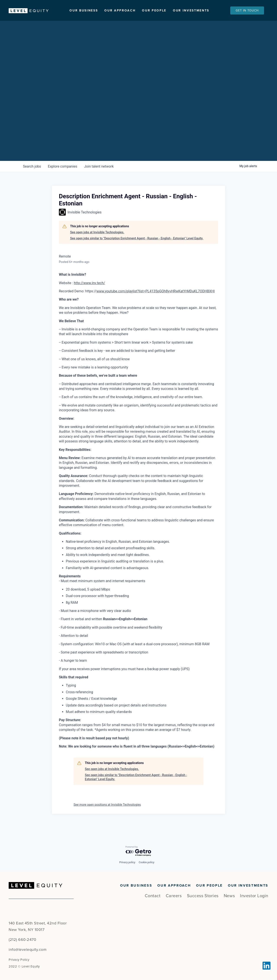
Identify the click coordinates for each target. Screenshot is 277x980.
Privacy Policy (19, 960)
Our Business (84, 10)
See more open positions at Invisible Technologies (107, 816)
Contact (153, 896)
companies (62, 178)
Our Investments (191, 10)
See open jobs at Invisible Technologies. (97, 244)
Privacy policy (127, 862)
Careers (174, 896)
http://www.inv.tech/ (89, 294)
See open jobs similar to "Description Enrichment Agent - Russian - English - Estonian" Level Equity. (137, 250)
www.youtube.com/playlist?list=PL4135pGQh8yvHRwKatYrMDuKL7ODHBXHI (155, 303)
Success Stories (203, 896)
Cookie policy (147, 862)
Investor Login (254, 896)
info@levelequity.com (28, 950)
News (229, 896)
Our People (154, 10)
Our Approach (120, 10)
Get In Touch (247, 10)
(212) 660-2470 (22, 940)
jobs (32, 178)
